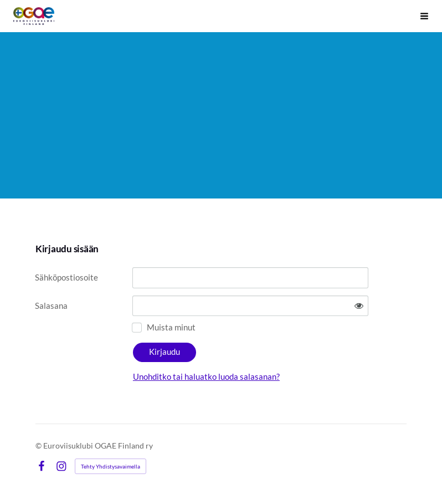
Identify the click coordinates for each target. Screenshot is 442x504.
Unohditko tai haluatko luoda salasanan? (206, 376)
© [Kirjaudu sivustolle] (39, 446)
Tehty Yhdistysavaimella (110, 466)
